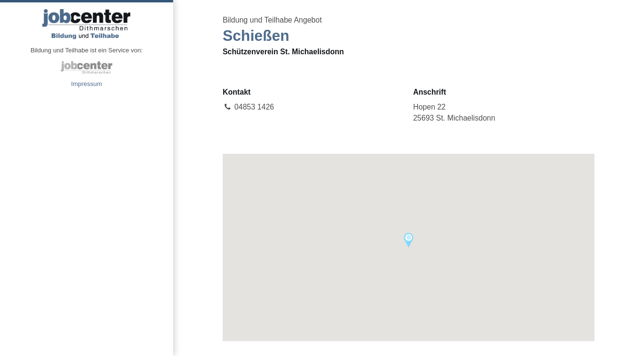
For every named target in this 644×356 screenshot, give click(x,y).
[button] (409, 240)
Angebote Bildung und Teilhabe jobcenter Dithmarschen (87, 24)
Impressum (87, 84)
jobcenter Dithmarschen (87, 67)
